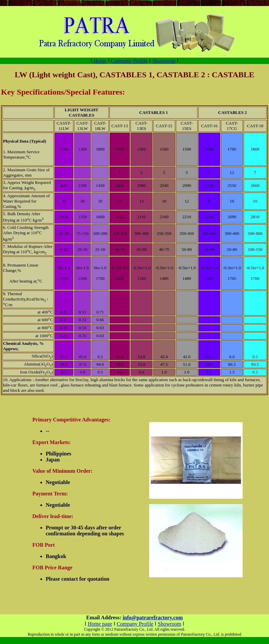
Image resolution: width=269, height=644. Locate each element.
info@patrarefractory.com (153, 618)
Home (100, 61)
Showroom (164, 61)
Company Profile (129, 61)
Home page (100, 624)
